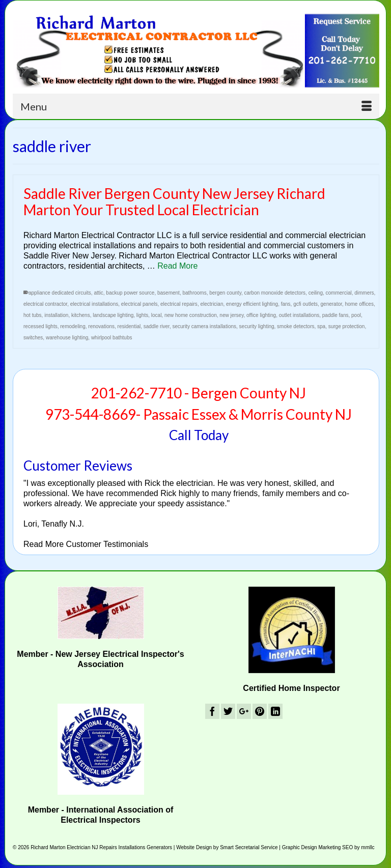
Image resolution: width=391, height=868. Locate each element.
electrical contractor (45, 304)
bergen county (225, 293)
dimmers (364, 293)
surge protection (347, 326)
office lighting (261, 315)
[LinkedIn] (275, 712)
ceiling (316, 293)
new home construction (191, 315)
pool (356, 315)
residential (129, 326)
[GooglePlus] (244, 712)
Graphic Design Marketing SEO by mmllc (328, 847)
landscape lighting (113, 315)
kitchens (81, 315)
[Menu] (196, 106)
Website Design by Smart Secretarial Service (227, 847)
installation (56, 315)
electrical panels (139, 304)
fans (286, 304)
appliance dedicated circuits (60, 293)
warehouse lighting (67, 338)
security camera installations (204, 326)
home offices (359, 304)
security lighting (257, 326)
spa (321, 326)
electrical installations (94, 304)
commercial (339, 293)
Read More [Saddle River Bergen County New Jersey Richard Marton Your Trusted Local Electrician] (177, 266)
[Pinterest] (260, 712)
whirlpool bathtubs (112, 338)
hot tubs (33, 315)
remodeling (73, 326)
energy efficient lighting (252, 304)
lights (142, 315)
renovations (101, 326)
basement (169, 293)
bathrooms (194, 293)
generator (331, 304)
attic (98, 293)
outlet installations (299, 315)
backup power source (130, 293)
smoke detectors (296, 326)
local (157, 315)
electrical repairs (179, 304)
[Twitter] (228, 712)
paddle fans (336, 315)
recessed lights (40, 326)
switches (33, 338)
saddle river (157, 326)
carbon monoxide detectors (275, 293)
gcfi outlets (305, 304)
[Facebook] (212, 712)
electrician (212, 304)
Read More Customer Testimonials (86, 544)
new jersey (231, 315)
